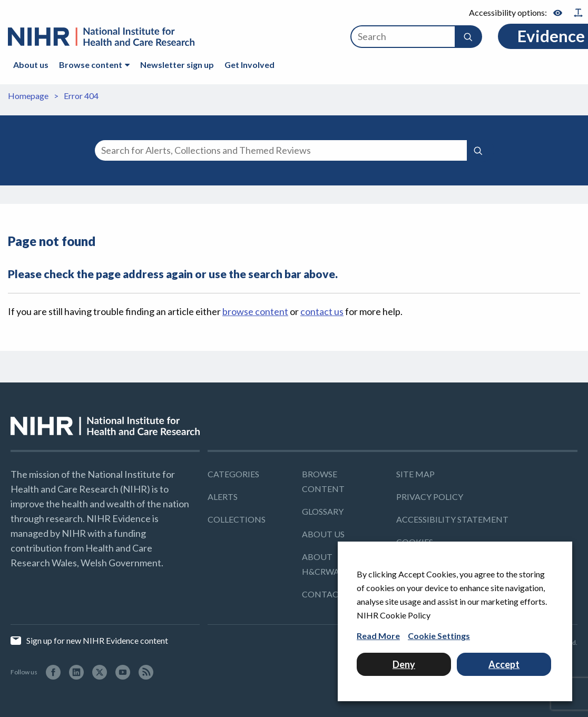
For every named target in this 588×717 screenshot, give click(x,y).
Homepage (28, 96)
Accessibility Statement (452, 519)
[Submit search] (478, 150)
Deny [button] (404, 664)
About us (31, 65)
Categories (233, 474)
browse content (255, 311)
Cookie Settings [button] (439, 636)
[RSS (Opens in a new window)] (146, 672)
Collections (237, 519)
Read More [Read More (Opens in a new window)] (378, 636)
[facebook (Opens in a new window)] (53, 672)
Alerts (223, 497)
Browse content (91, 65)
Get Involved (249, 65)
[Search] (403, 37)
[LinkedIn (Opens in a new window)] (76, 672)
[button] (468, 36)
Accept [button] (504, 664)
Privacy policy (430, 497)
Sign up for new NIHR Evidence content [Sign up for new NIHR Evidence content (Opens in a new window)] (96, 640)
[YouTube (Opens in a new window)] (123, 672)
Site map (415, 474)
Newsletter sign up (177, 65)
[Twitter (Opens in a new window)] (100, 672)
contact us (322, 311)
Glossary (323, 511)
